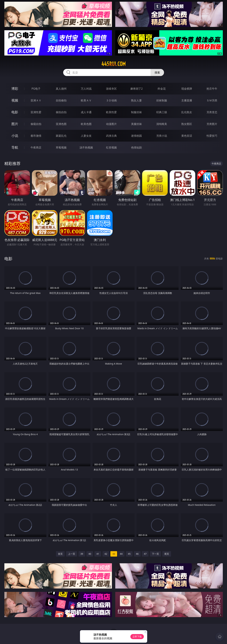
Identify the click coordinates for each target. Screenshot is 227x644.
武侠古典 (111, 136)
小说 (15, 136)
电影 (15, 112)
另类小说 (162, 136)
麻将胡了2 (137, 89)
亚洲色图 (61, 124)
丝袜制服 (162, 100)
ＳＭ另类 (212, 100)
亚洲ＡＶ (36, 100)
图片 (15, 124)
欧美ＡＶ (86, 100)
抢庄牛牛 (212, 89)
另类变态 (212, 112)
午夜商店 (36, 147)
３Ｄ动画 (111, 100)
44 (121, 554)
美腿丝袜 (136, 124)
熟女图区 (187, 124)
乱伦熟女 (187, 112)
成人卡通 (86, 112)
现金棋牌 (187, 89)
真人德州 (61, 89)
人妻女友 (86, 136)
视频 (15, 100)
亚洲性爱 (36, 112)
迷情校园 (136, 136)
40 (90, 554)
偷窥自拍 (36, 124)
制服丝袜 (136, 112)
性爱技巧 (212, 136)
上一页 (72, 554)
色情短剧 (136, 147)
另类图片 (212, 124)
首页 (60, 554)
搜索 (157, 72)
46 (137, 554)
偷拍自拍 (61, 112)
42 (106, 554)
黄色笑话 (187, 136)
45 (129, 554)
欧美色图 (86, 124)
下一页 (155, 554)
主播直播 (187, 100)
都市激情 (36, 136)
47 (145, 554)
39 (82, 554)
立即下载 (137, 637)
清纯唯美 (162, 124)
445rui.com (113, 64)
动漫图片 (111, 124)
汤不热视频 (86, 147)
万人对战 (86, 89)
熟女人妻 (136, 100)
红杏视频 (111, 147)
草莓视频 (61, 147)
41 (98, 554)
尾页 (167, 554)
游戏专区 (111, 89)
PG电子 (36, 89)
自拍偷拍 (61, 100)
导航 (15, 147)
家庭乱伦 (61, 136)
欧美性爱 (111, 112)
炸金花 (162, 89)
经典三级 (162, 112)
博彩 (15, 89)
